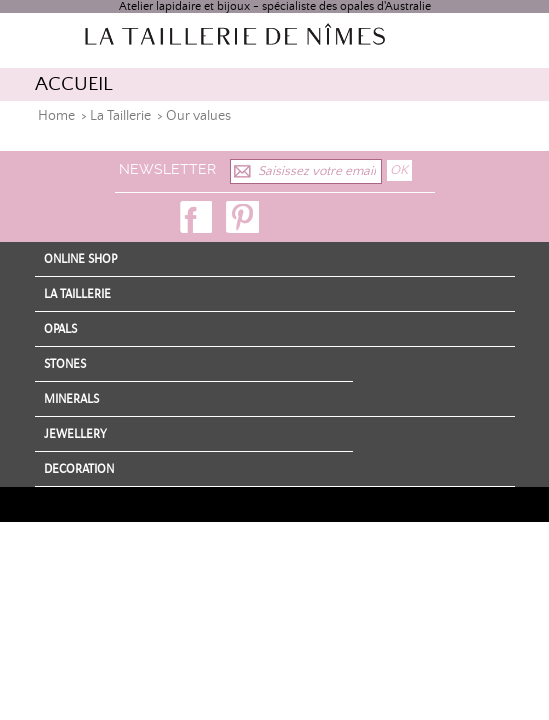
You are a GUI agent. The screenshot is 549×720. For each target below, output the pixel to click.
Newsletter (167, 169)
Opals (60, 329)
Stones (65, 364)
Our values (198, 116)
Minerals (71, 399)
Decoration (79, 469)
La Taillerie (120, 116)
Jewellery (75, 434)
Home (56, 116)
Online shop (80, 259)
